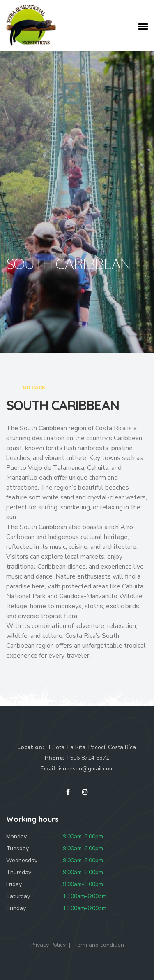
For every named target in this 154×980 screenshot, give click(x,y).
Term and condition (99, 945)
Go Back (34, 387)
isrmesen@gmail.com (86, 769)
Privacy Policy (48, 945)
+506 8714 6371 (88, 758)
